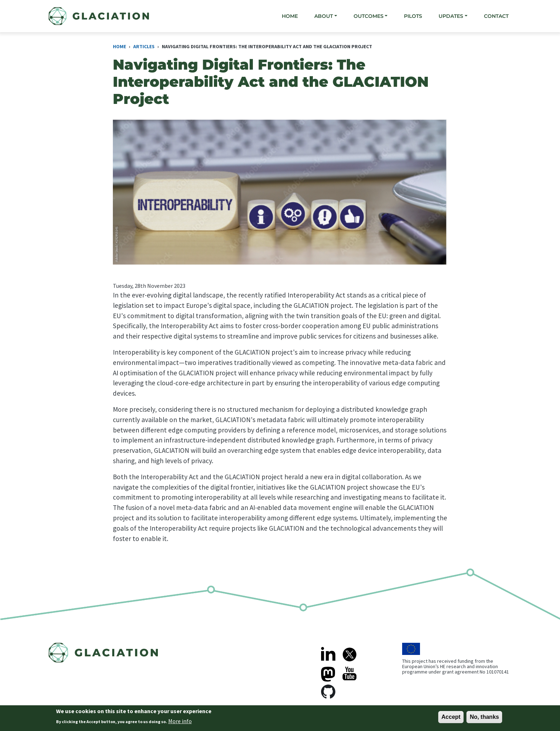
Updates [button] (451, 16)
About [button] (324, 16)
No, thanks (484, 719)
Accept (451, 719)
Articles (144, 46)
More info (180, 723)
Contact (496, 16)
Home (290, 16)
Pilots (413, 16)
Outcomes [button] (369, 16)
